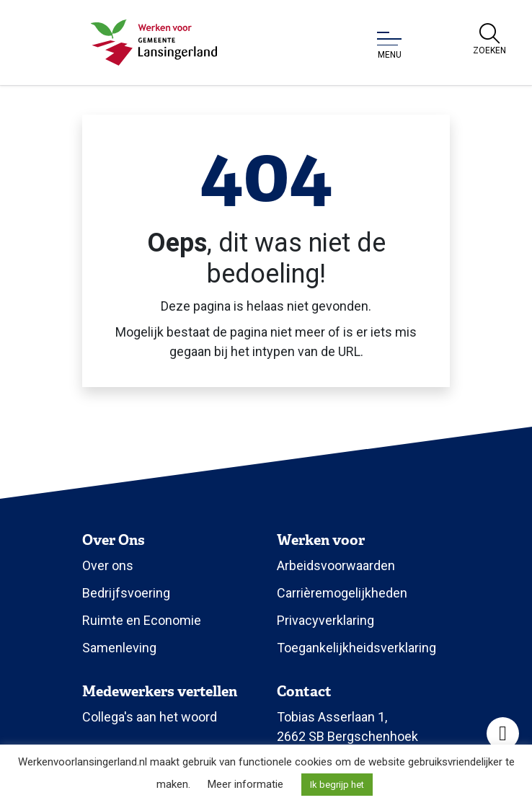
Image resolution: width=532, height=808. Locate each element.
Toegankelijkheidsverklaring (356, 648)
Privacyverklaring (325, 620)
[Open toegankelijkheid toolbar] (503, 733)
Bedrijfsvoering (126, 593)
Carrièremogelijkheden (342, 593)
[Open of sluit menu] (389, 45)
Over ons (108, 565)
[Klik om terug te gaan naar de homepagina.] (154, 42)
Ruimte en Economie (142, 620)
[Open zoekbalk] (489, 40)
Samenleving (119, 648)
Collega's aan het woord (150, 717)
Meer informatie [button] (245, 784)
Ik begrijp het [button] (337, 785)
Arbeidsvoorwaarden (336, 565)
